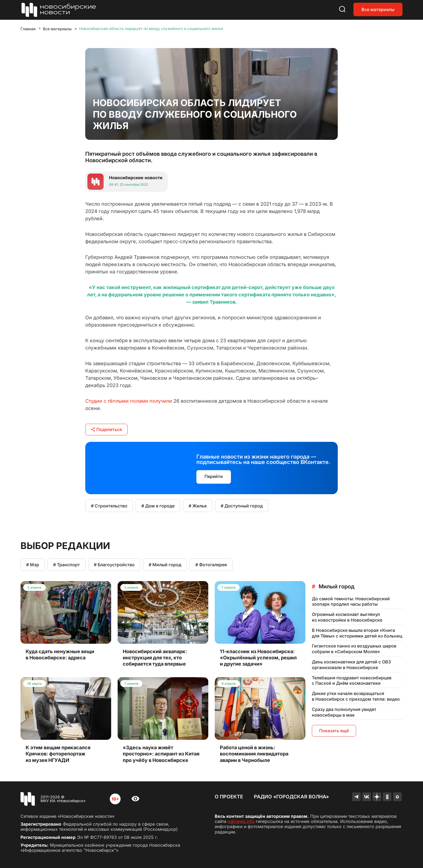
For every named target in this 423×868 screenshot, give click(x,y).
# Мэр (33, 565)
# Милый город (165, 565)
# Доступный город (242, 506)
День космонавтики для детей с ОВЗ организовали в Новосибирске (351, 665)
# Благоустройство (114, 565)
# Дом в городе (158, 506)
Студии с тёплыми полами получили (129, 401)
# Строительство (109, 506)
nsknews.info (241, 821)
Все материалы (378, 9)
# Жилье (198, 506)
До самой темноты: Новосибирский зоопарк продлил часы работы (351, 601)
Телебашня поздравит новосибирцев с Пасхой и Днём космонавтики (352, 681)
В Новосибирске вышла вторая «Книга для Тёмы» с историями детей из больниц (357, 633)
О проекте (229, 797)
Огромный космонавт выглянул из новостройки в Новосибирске (347, 617)
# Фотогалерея (211, 565)
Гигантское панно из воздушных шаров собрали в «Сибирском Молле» (354, 649)
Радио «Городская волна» (291, 797)
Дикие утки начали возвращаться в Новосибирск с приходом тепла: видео (356, 696)
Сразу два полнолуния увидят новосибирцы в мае (344, 712)
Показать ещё (334, 731)
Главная (28, 29)
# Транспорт (66, 565)
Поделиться (106, 429)
